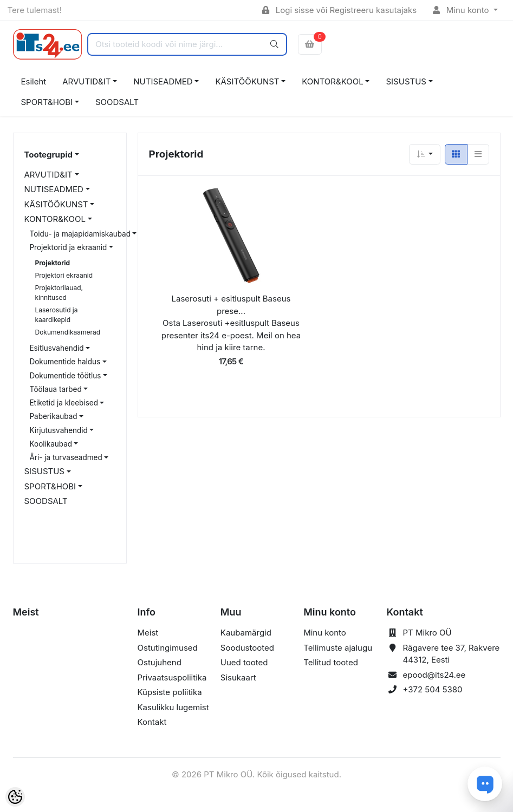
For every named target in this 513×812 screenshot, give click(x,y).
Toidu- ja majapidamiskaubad (80, 234)
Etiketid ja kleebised (64, 403)
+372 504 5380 (432, 689)
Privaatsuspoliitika (172, 677)
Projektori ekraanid (64, 275)
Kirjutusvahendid (59, 430)
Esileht (34, 81)
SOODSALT (117, 102)
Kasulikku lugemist (173, 707)
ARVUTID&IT (86, 81)
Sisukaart (238, 677)
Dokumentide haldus (65, 362)
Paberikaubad (54, 416)
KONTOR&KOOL (332, 81)
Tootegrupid (48, 155)
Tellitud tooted (331, 662)
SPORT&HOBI (47, 102)
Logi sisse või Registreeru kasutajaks (339, 10)
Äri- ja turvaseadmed (66, 457)
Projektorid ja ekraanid (69, 247)
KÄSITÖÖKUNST (247, 81)
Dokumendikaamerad (68, 332)
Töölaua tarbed (56, 389)
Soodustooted (247, 648)
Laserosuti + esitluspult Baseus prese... (231, 305)
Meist (148, 633)
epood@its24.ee (434, 675)
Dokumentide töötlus (66, 376)
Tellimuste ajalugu (338, 648)
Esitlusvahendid (57, 348)
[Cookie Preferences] (15, 797)
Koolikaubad (51, 444)
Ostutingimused (168, 648)
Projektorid (53, 263)
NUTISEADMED (163, 81)
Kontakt (152, 722)
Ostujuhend (160, 662)
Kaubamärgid (246, 633)
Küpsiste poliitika (170, 692)
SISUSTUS (406, 81)
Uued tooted (244, 662)
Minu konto (462, 10)
